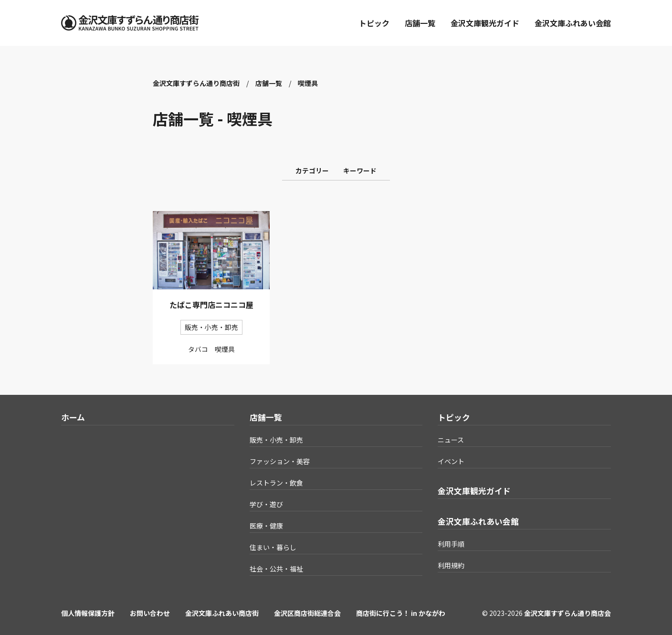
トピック (374, 23)
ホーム (73, 417)
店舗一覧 (420, 23)
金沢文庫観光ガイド (485, 23)
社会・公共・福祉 (276, 569)
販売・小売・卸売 (276, 440)
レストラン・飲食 (276, 483)
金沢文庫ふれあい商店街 (222, 613)
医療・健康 (266, 526)
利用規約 (451, 565)
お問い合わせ (150, 613)
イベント (451, 461)
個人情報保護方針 (88, 613)
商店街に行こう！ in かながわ (401, 613)
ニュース (451, 440)
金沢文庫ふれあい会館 (573, 23)
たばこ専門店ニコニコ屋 (211, 305)
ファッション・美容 (280, 461)
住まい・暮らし (273, 547)
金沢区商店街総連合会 (307, 613)
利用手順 (451, 544)
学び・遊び (266, 504)
